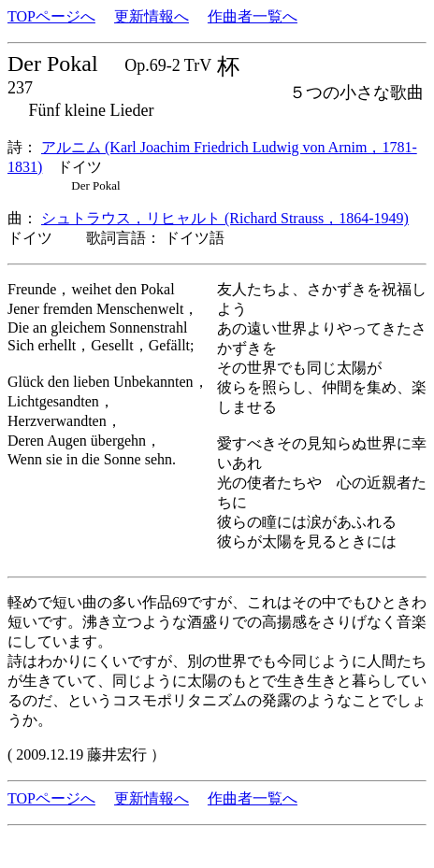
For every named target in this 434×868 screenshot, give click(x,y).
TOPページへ (51, 16)
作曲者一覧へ (253, 16)
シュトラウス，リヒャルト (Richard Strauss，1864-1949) (225, 218)
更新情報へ (152, 16)
